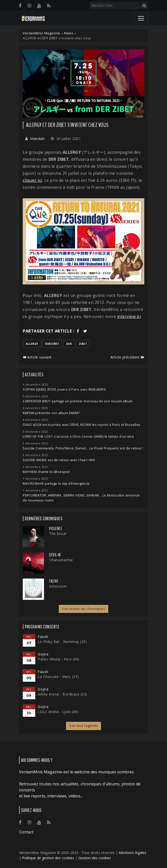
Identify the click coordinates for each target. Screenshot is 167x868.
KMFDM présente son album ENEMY (51, 413)
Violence (56, 529)
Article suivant (37, 357)
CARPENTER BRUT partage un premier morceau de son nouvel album (78, 401)
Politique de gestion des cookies (48, 858)
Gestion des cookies (95, 858)
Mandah (37, 139)
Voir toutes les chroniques (83, 609)
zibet (83, 344)
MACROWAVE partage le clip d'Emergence (56, 484)
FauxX (54, 581)
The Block (58, 534)
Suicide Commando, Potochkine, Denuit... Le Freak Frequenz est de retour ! (83, 448)
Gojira (43, 654)
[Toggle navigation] (141, 18)
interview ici (129, 316)
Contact (26, 832)
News (69, 33)
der (69, 344)
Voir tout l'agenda (83, 726)
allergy (32, 344)
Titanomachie (61, 560)
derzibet (52, 344)
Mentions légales (132, 853)
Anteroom (58, 586)
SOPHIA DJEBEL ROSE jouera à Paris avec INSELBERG (64, 389)
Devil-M (55, 555)
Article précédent (127, 357)
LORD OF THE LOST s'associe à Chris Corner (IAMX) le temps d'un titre (78, 437)
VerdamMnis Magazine (41, 33)
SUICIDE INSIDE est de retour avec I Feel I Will (59, 460)
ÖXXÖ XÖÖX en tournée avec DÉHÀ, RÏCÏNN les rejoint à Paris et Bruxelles (82, 425)
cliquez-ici (32, 180)
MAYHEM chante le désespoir (46, 472)
